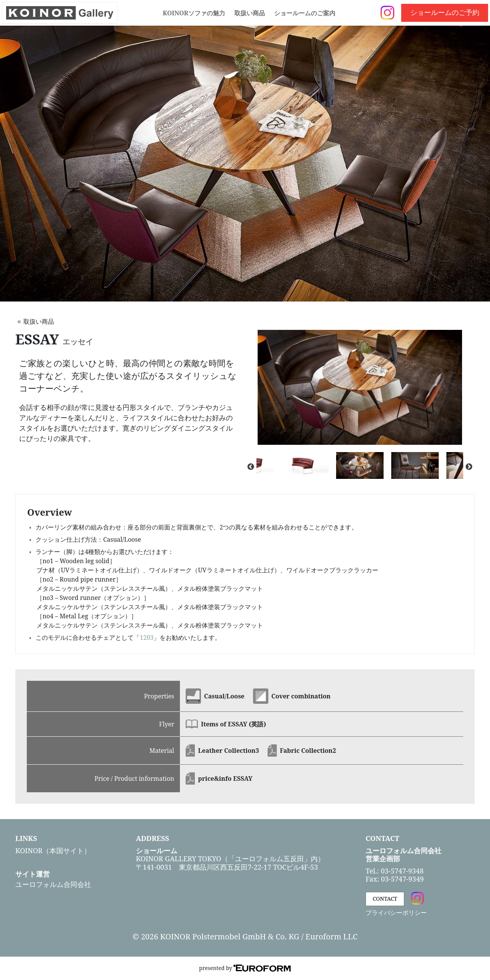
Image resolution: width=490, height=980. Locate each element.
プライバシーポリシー (396, 913)
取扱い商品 (250, 13)
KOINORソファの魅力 (194, 13)
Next (469, 467)
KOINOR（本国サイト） (53, 851)
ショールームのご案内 (305, 13)
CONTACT (385, 899)
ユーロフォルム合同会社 (53, 884)
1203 (147, 637)
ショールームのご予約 (445, 12)
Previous (251, 467)
